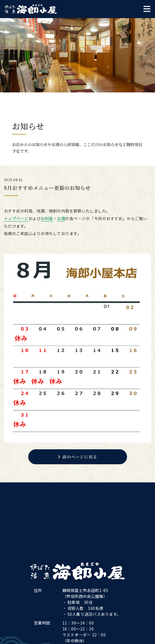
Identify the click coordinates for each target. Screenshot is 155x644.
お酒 (61, 218)
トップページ (16, 218)
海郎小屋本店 (31, 9)
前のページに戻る (77, 457)
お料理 (47, 218)
